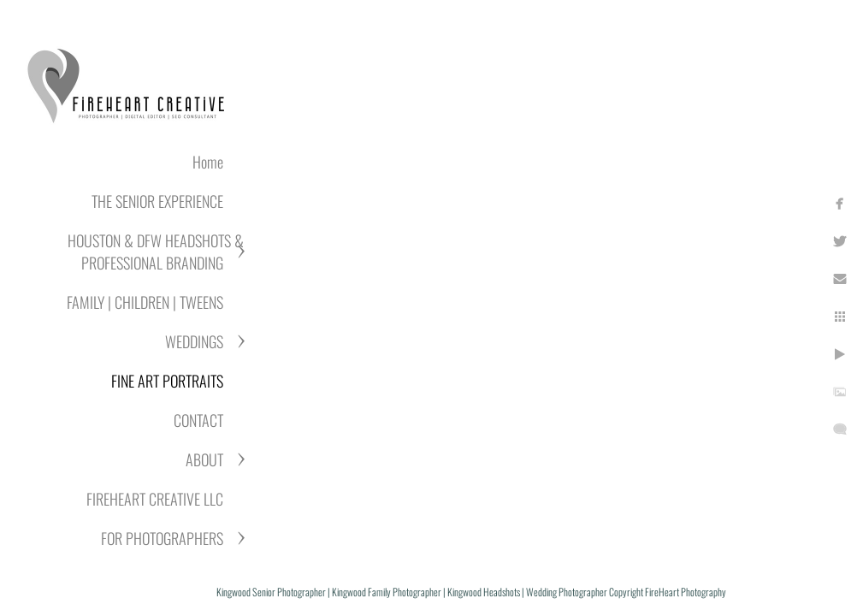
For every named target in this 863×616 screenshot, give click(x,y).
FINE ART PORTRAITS (167, 381)
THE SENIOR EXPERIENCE (157, 201)
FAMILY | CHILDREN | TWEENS (145, 302)
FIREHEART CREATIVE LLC (155, 499)
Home (208, 162)
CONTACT (198, 420)
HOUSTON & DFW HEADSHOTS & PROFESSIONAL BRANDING (156, 252)
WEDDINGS (194, 341)
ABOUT (204, 459)
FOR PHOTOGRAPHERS (162, 538)
